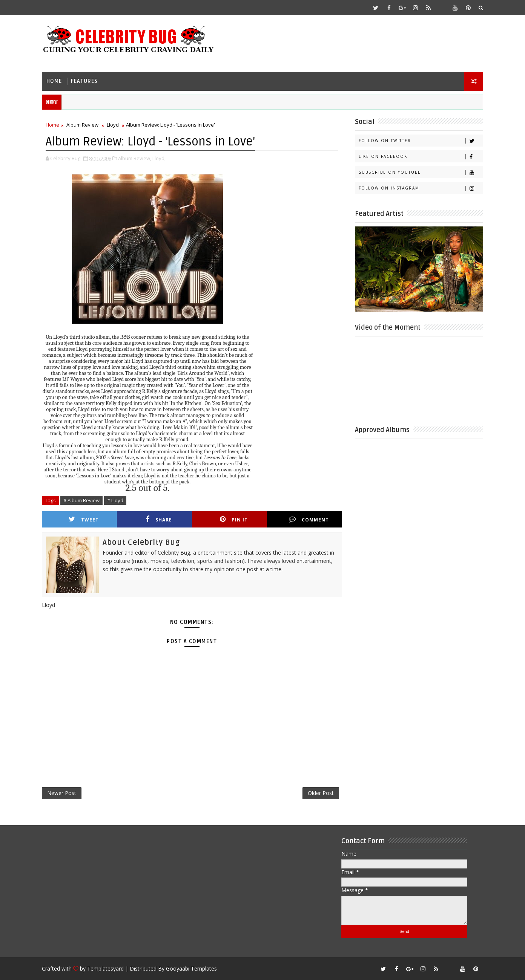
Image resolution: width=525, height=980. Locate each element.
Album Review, (135, 158)
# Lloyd (115, 500)
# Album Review (81, 500)
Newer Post (62, 793)
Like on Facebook (421, 157)
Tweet (84, 519)
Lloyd (113, 125)
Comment (309, 519)
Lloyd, (159, 158)
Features (84, 81)
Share (159, 519)
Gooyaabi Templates (191, 969)
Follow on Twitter (421, 141)
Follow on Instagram (421, 188)
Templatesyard (105, 969)
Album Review (82, 125)
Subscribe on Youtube (421, 172)
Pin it (234, 519)
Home (54, 81)
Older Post (321, 793)
